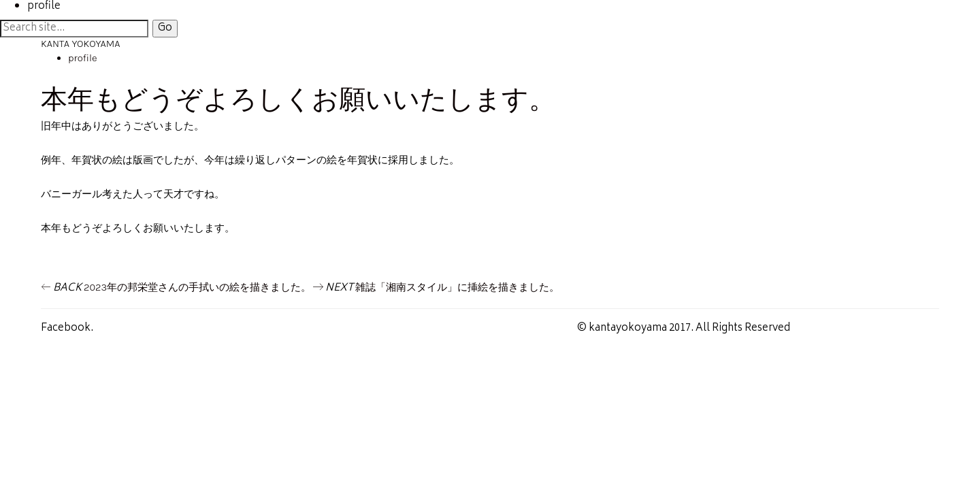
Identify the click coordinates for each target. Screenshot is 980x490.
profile (83, 58)
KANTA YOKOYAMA (80, 44)
